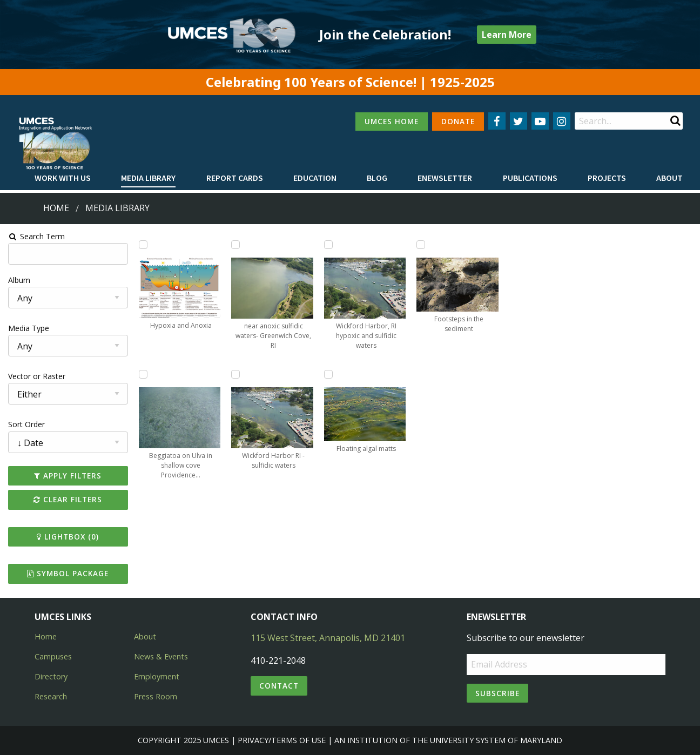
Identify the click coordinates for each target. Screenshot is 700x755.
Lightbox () (67, 537)
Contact (279, 686)
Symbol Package (67, 573)
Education (315, 178)
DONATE (458, 121)
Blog (377, 178)
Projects (607, 178)
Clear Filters (67, 499)
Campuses (53, 656)
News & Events (161, 656)
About (669, 178)
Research (51, 696)
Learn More (507, 35)
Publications (530, 178)
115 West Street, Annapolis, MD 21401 (328, 638)
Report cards (235, 178)
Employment (157, 676)
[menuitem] (63, 178)
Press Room (156, 696)
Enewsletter (445, 178)
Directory (51, 676)
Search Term (35, 236)
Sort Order (25, 424)
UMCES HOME (392, 121)
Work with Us (63, 178)
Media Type (28, 328)
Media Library (148, 178)
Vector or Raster (36, 376)
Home (56, 208)
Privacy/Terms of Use (282, 740)
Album (18, 280)
